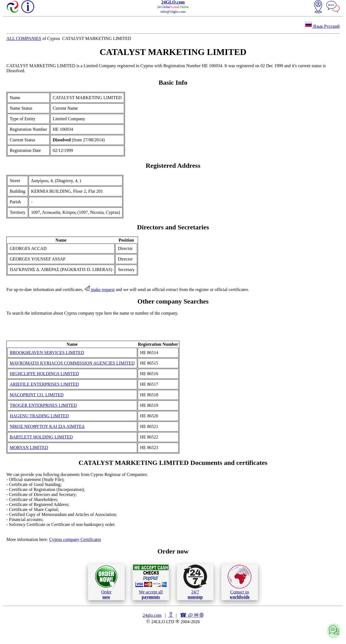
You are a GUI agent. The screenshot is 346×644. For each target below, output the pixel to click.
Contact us (240, 582)
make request (100, 290)
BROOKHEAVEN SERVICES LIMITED (47, 353)
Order (106, 582)
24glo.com (152, 615)
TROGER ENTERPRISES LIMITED (43, 405)
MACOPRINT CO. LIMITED (37, 395)
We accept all (151, 582)
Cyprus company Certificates (75, 539)
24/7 (195, 582)
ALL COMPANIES (24, 38)
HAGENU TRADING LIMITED (39, 416)
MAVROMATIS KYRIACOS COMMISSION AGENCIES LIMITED (72, 363)
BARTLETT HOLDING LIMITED (41, 437)
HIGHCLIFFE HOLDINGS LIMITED (44, 374)
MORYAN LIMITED (29, 448)
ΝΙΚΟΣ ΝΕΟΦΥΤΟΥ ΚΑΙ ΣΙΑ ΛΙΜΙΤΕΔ (47, 426)
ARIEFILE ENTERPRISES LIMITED (44, 384)
